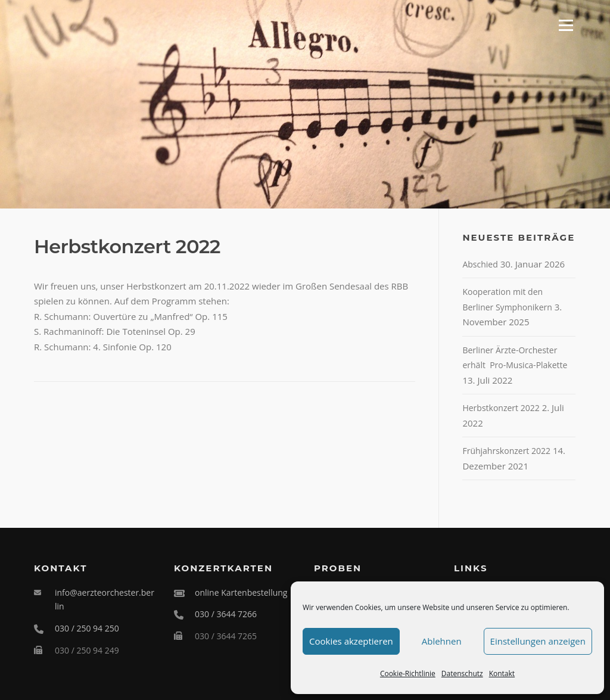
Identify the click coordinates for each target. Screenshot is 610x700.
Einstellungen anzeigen (538, 641)
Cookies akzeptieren (351, 641)
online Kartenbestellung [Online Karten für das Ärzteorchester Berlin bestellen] (241, 592)
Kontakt (502, 673)
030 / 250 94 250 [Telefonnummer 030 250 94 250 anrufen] (87, 628)
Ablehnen (442, 641)
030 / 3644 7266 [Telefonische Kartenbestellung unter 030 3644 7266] (226, 614)
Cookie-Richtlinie (408, 673)
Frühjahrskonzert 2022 (506, 451)
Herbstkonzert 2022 (501, 408)
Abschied (480, 264)
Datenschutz (462, 673)
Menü (566, 25)
